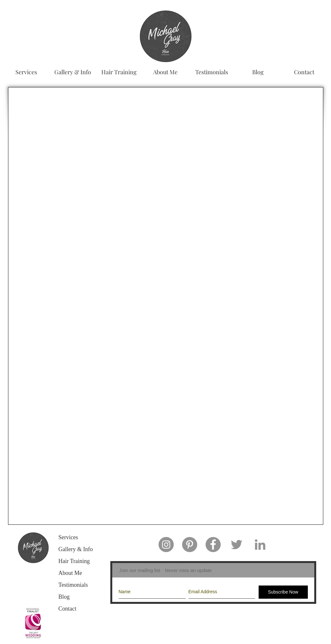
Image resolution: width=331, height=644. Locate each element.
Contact (68, 609)
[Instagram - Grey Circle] (166, 545)
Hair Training (74, 561)
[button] (73, 72)
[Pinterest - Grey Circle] (190, 545)
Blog (64, 597)
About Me (70, 573)
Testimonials (73, 585)
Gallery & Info (76, 549)
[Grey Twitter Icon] (237, 545)
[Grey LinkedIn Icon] (260, 545)
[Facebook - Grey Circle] (213, 545)
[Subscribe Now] (283, 592)
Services (68, 537)
